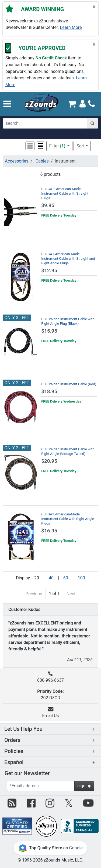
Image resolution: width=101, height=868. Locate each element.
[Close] (94, 7)
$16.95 (49, 531)
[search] (45, 123)
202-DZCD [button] (50, 695)
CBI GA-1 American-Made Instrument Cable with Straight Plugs (65, 193)
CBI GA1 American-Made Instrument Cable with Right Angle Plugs (68, 519)
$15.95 (49, 331)
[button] (7, 104)
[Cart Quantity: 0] (72, 104)
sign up (84, 786)
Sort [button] (81, 146)
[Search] (93, 123)
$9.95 (48, 205)
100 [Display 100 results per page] (81, 578)
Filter (58, 146)
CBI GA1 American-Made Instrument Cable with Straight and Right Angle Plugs (68, 259)
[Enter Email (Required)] (41, 786)
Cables (42, 161)
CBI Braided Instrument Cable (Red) (69, 384)
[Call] (91, 104)
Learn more (71, 27)
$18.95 (49, 391)
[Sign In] (83, 104)
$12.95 (49, 270)
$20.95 (49, 461)
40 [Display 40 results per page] (51, 578)
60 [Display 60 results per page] (66, 578)
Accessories (17, 161)
